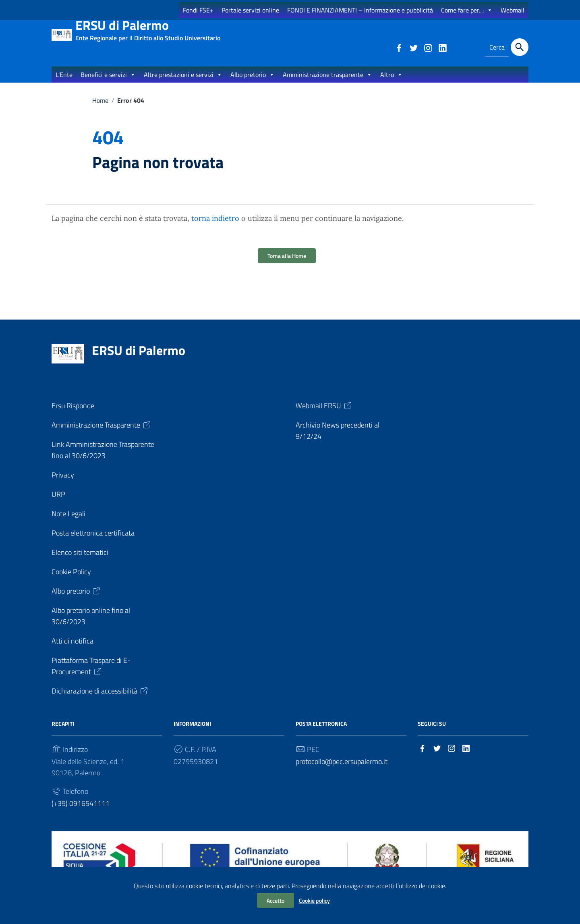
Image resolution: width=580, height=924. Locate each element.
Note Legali (68, 522)
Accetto (275, 900)
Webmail (513, 10)
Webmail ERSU (324, 414)
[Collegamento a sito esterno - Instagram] (428, 47)
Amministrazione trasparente (327, 82)
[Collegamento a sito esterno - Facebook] (399, 47)
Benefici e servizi (108, 82)
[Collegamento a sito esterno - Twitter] (413, 47)
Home (100, 108)
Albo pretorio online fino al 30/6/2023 (91, 624)
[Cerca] (520, 47)
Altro (391, 82)
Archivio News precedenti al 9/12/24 (338, 439)
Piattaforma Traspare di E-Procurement (91, 674)
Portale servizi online (250, 10)
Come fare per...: (467, 10)
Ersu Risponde (73, 414)
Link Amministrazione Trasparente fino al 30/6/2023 (103, 458)
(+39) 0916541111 (81, 811)
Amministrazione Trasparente (102, 433)
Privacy (63, 483)
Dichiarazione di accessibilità (100, 699)
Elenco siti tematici (80, 560)
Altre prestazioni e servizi (183, 82)
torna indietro (215, 226)
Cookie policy (314, 900)
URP (58, 502)
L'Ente (64, 82)
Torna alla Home (287, 264)
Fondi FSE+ (198, 10)
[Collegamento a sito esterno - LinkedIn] (442, 47)
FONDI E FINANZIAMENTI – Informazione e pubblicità (360, 10)
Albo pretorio (253, 82)
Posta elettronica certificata (93, 541)
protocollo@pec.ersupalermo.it (342, 769)
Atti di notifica (72, 649)
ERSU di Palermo (148, 28)
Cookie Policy (71, 580)
